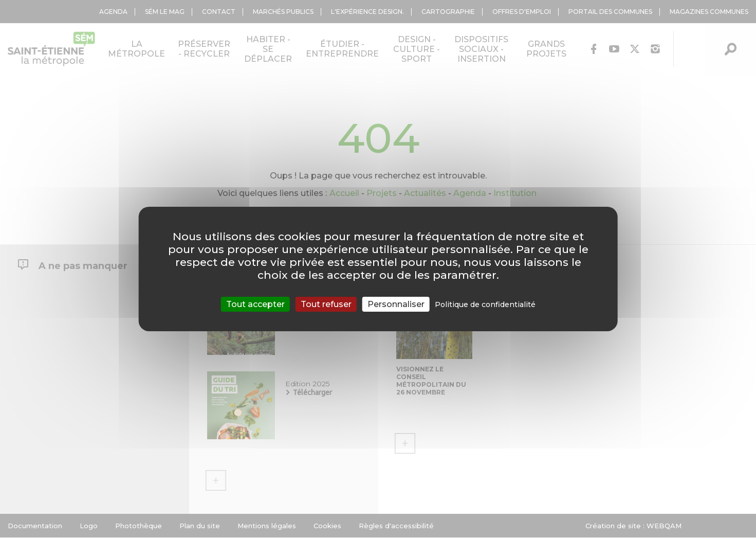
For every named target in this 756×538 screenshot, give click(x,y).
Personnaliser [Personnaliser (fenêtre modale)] (396, 304)
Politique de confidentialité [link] (485, 304)
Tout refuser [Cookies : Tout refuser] (326, 304)
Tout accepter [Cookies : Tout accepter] (255, 304)
